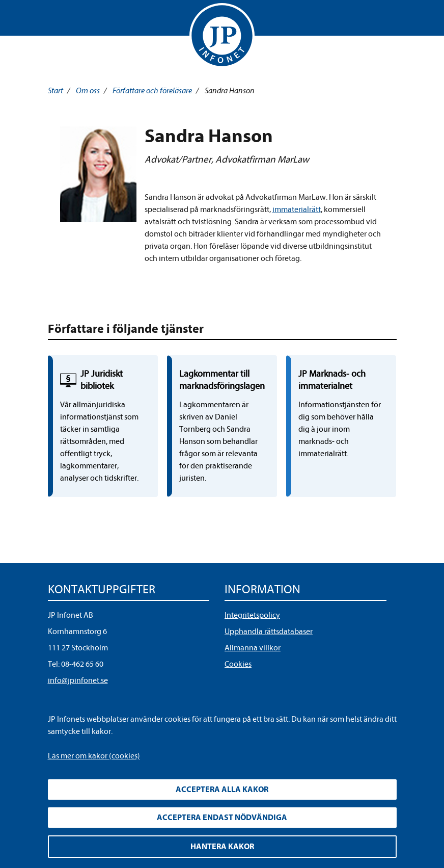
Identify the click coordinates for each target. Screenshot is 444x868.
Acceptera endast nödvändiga (222, 818)
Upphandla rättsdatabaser (269, 632)
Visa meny (57, 20)
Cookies (238, 664)
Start (55, 91)
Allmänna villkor (253, 648)
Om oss (88, 91)
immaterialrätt (297, 209)
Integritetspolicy (252, 615)
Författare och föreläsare (152, 91)
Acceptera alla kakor (222, 790)
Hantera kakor (222, 847)
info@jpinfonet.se (78, 680)
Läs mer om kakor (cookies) (94, 756)
